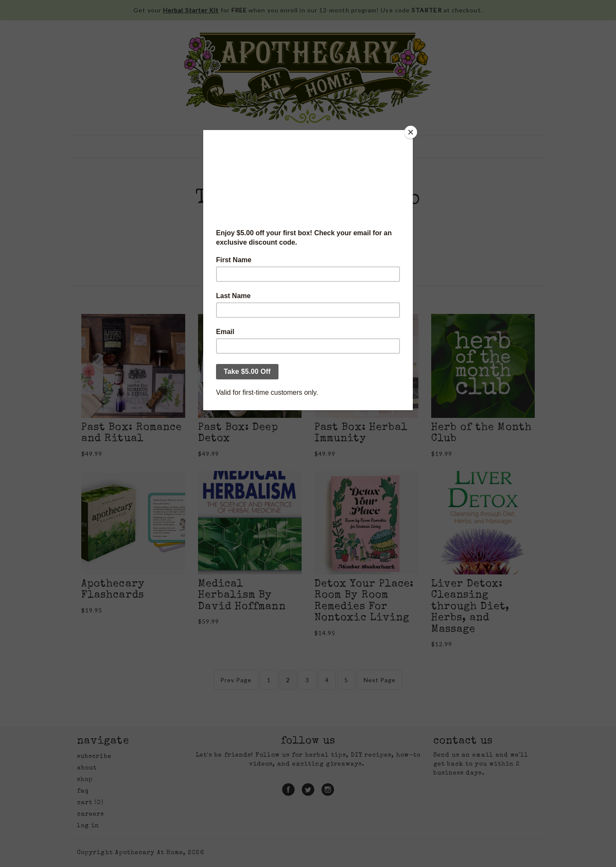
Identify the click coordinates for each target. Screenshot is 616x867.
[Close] (411, 132)
